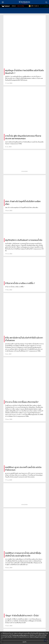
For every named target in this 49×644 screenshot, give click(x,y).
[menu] (3, 2)
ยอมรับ (24, 642)
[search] (46, 2)
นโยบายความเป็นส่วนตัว (20, 635)
